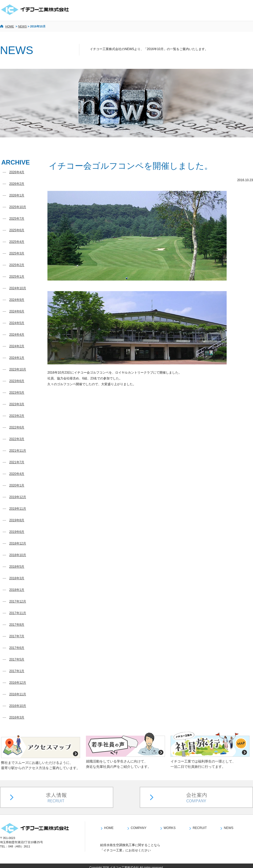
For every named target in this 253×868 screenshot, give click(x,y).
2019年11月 (18, 509)
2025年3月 (17, 253)
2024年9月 (17, 300)
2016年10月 (18, 706)
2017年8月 (17, 625)
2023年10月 (18, 369)
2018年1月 (17, 590)
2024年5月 (17, 323)
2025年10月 (18, 207)
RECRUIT (200, 824)
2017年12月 (18, 601)
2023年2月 (17, 416)
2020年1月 (17, 485)
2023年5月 (17, 393)
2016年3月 (17, 717)
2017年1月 (17, 671)
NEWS (23, 26)
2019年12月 (18, 497)
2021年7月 (17, 462)
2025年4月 (17, 242)
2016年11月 (18, 694)
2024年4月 (17, 335)
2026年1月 (17, 195)
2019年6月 (17, 532)
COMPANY (139, 824)
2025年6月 (17, 230)
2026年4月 (17, 172)
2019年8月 (17, 520)
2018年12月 (18, 543)
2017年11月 (18, 613)
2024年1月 (17, 358)
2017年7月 (17, 636)
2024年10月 (18, 288)
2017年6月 (17, 648)
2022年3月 (17, 439)
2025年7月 (17, 219)
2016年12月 (18, 683)
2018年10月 (18, 555)
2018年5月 (17, 567)
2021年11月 (18, 451)
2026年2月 (17, 184)
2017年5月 (17, 659)
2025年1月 (17, 277)
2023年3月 (17, 404)
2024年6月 (17, 311)
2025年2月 (17, 265)
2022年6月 (17, 427)
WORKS (170, 824)
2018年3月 (17, 578)
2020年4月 (17, 474)
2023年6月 (17, 381)
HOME (10, 26)
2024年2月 (17, 346)
